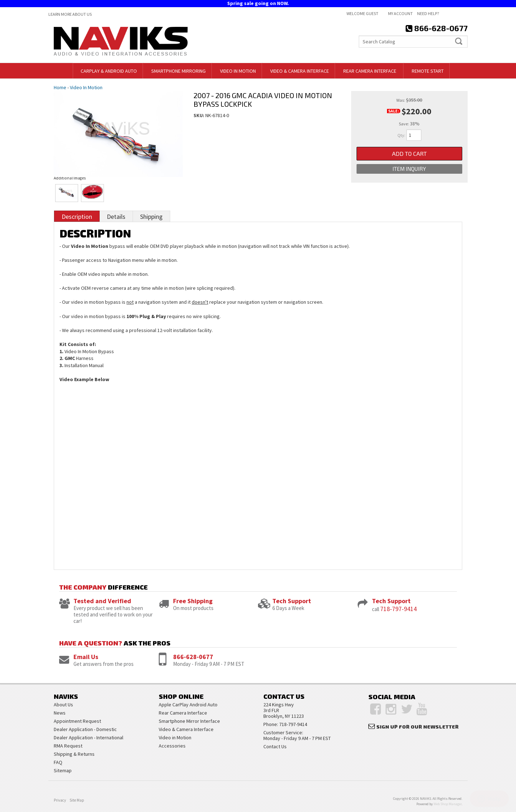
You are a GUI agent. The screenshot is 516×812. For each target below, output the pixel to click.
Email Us (86, 657)
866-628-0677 (193, 657)
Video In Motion (86, 87)
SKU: (199, 115)
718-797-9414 (398, 609)
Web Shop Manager (448, 804)
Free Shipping (193, 601)
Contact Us (275, 746)
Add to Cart (409, 153)
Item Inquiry (409, 169)
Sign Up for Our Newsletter (417, 727)
